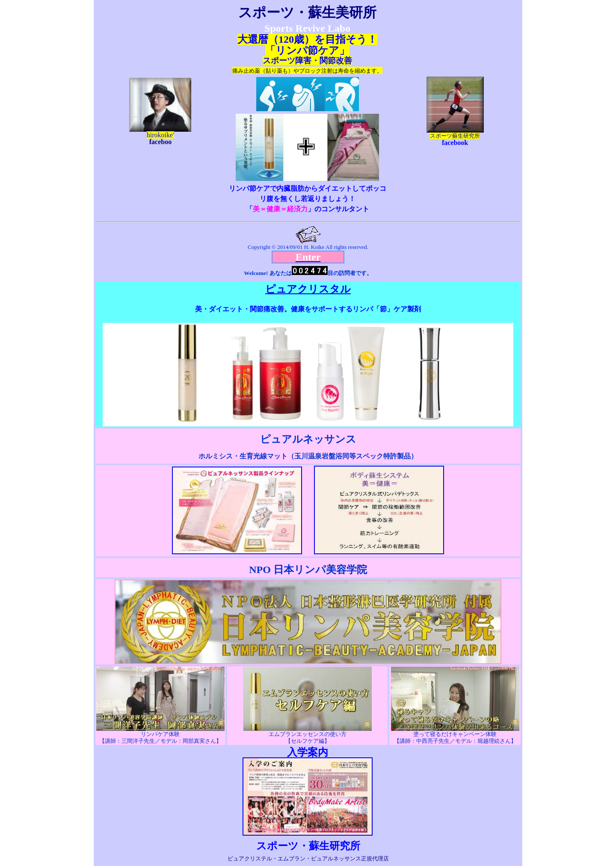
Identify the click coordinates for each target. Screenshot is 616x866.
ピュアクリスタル (308, 289)
